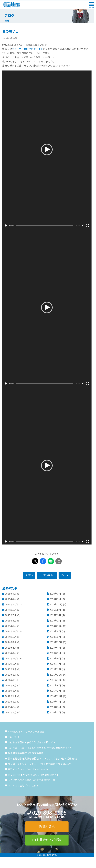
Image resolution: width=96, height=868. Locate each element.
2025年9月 (11, 610)
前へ (29, 575)
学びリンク (14, 737)
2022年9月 (55, 658)
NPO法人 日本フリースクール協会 (26, 731)
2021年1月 (11, 696)
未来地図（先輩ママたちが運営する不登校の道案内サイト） (40, 748)
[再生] (6, 226)
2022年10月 (11, 658)
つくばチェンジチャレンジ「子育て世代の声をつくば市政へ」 (41, 764)
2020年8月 (11, 701)
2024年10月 (11, 631)
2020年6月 (11, 707)
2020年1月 (55, 712)
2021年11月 (11, 680)
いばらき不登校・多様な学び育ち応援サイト (32, 742)
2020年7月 (55, 701)
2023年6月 (11, 648)
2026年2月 (11, 599)
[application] (47, 149)
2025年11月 (11, 604)
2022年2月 (55, 669)
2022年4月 (55, 664)
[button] (47, 149)
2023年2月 (55, 653)
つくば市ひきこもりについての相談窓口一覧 (32, 780)
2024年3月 (11, 642)
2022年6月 (11, 664)
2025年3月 (11, 620)
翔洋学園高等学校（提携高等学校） (27, 753)
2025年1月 (11, 626)
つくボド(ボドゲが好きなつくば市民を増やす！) (34, 775)
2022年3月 (11, 669)
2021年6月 (55, 685)
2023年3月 (11, 653)
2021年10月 (56, 680)
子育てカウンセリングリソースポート (28, 769)
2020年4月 (11, 712)
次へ (65, 575)
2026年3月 (55, 594)
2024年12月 (56, 626)
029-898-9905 (49, 813)
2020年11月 (56, 696)
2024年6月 (11, 637)
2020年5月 (55, 707)
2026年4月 (11, 594)
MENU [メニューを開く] (91, 7)
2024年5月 (55, 637)
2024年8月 (55, 631)
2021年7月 (11, 685)
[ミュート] (83, 226)
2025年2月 (55, 620)
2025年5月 (55, 615)
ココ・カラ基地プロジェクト (27, 49)
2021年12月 (56, 675)
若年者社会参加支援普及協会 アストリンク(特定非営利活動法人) (43, 758)
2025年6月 (11, 615)
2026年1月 (55, 599)
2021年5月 (11, 691)
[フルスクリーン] (88, 226)
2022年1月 (11, 675)
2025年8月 (55, 610)
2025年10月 (56, 604)
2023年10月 (56, 642)
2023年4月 (55, 648)
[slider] (45, 226)
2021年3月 (55, 691)
